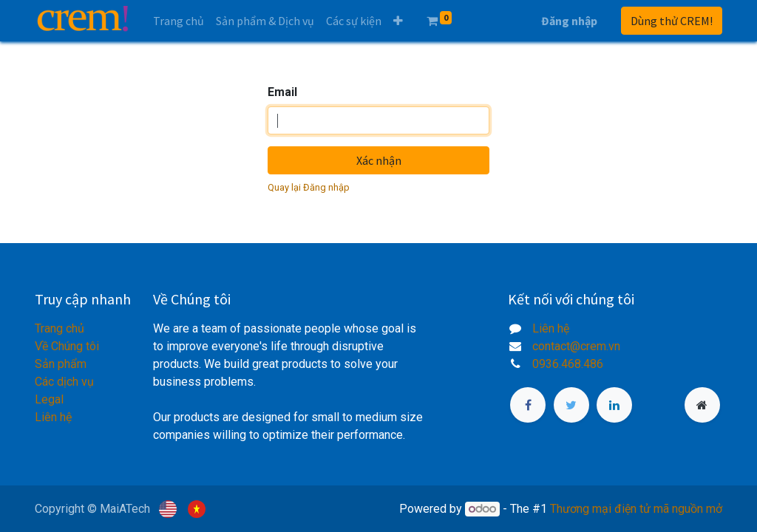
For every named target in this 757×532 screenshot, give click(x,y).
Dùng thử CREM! (672, 21)
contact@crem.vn (576, 346)
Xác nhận (379, 160)
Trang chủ (60, 328)
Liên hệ (53, 417)
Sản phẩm (61, 364)
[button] (398, 21)
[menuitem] (179, 21)
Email (282, 92)
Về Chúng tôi (67, 346)
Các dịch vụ (64, 382)
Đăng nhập (569, 21)
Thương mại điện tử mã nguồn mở (636, 509)
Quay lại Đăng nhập (309, 187)
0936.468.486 (568, 364)
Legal (49, 399)
